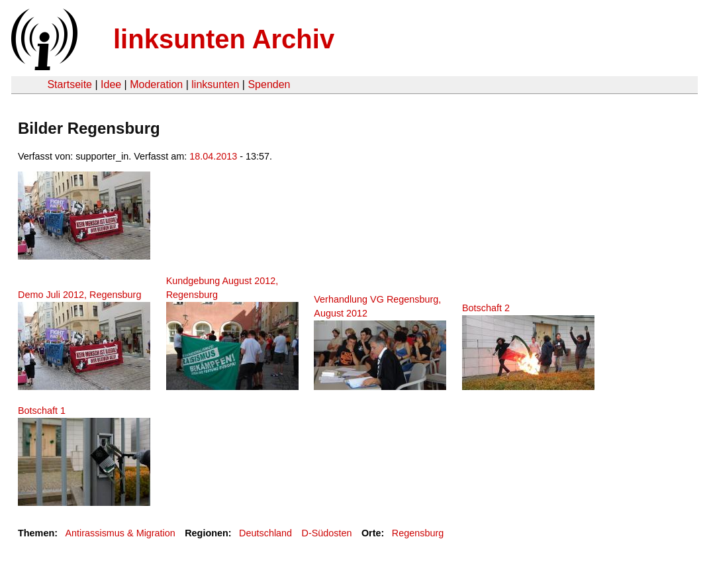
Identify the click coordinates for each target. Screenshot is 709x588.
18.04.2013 (213, 156)
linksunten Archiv (224, 39)
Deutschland (265, 533)
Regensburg (418, 533)
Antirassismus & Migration (120, 533)
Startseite (70, 84)
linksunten (215, 84)
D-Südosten (326, 533)
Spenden (269, 84)
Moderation (156, 84)
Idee (111, 84)
